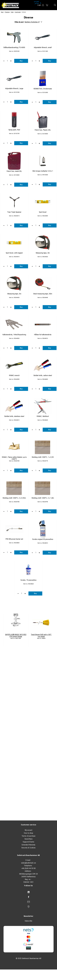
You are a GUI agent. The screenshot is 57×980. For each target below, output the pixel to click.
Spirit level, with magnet (14, 253)
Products (7, 12)
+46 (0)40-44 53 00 (28, 868)
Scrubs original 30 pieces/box (43, 539)
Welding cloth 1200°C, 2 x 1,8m (43, 498)
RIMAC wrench (14, 375)
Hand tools (18, 12)
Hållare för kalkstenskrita (43, 335)
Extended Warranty (28, 845)
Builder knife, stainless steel (14, 416)
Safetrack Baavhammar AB (28, 855)
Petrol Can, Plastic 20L (43, 130)
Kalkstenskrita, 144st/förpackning (14, 335)
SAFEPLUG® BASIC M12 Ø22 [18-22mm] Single (16, 636)
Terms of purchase (29, 836)
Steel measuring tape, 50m (43, 294)
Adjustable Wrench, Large (14, 89)
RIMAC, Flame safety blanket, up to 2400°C (14, 458)
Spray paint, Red (14, 130)
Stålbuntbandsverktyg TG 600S (14, 47)
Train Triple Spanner (14, 212)
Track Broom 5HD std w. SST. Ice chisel (41, 636)
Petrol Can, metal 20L (14, 171)
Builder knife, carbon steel (43, 375)
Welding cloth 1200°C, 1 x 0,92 (43, 457)
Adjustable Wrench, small (43, 47)
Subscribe (28, 921)
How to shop (28, 833)
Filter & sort (28, 22)
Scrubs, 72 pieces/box (28, 580)
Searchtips (28, 839)
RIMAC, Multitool (43, 416)
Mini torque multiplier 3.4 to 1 (43, 171)
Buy (21, 61)
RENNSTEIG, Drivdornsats (43, 89)
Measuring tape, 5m (14, 294)
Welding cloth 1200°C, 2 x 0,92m (14, 498)
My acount (29, 830)
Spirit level (43, 212)
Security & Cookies (28, 848)
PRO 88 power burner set (14, 539)
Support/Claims (28, 842)
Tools (12, 12)
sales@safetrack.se (28, 863)
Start (2, 12)
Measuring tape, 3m (43, 253)
